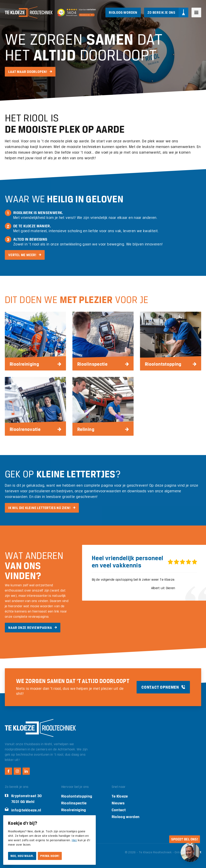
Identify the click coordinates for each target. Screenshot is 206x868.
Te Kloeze (120, 796)
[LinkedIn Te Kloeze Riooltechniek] (26, 771)
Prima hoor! (50, 856)
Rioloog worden (126, 817)
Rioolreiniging (74, 810)
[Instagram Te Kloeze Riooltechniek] (17, 771)
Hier (74, 840)
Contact (119, 810)
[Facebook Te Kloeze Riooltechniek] (8, 771)
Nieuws (118, 803)
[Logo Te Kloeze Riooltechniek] (29, 12)
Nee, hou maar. (22, 856)
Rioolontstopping (77, 796)
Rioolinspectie (74, 803)
